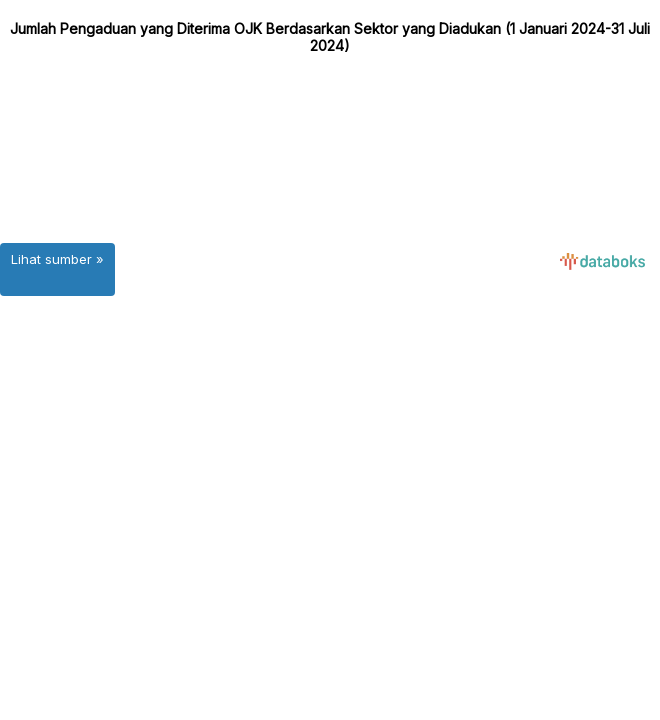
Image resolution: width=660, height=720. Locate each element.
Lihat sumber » (57, 259)
